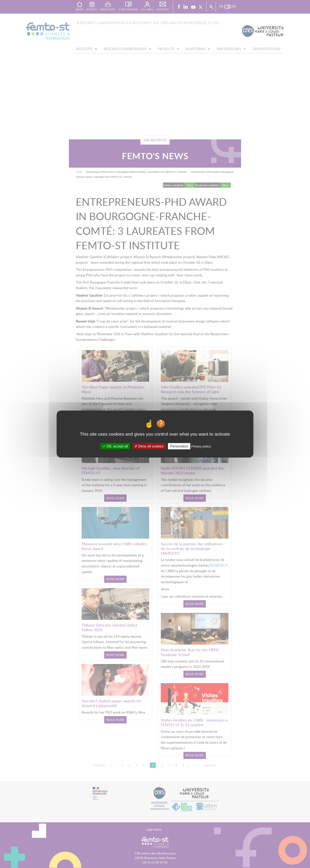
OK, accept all (115, 446)
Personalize (179, 446)
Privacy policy (201, 446)
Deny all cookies (149, 446)
